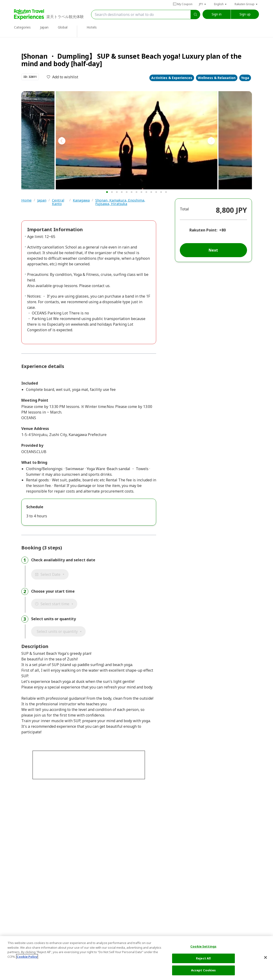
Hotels (92, 27)
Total (184, 209)
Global (63, 27)
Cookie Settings (203, 946)
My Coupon (183, 4)
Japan (44, 27)
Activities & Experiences (172, 78)
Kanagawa (81, 200)
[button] (203, 4)
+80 (222, 230)
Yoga (245, 78)
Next (213, 250)
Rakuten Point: (203, 230)
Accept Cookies (203, 970)
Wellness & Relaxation (217, 78)
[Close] (266, 958)
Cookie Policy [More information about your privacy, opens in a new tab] (27, 957)
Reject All (203, 958)
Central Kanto (58, 202)
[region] (136, 958)
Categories (22, 27)
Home (26, 200)
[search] (196, 14)
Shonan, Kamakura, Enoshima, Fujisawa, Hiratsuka (120, 202)
